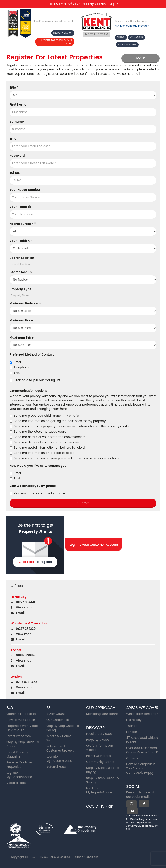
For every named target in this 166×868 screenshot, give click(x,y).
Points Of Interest (99, 756)
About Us (60, 22)
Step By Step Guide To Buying (23, 744)
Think (32, 857)
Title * (14, 88)
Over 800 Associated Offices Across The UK (142, 750)
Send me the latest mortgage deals (38, 432)
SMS (15, 373)
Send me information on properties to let (42, 453)
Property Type (21, 289)
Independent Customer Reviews (60, 748)
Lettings (142, 22)
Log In (71, 22)
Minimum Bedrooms (25, 304)
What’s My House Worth (59, 738)
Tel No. (15, 173)
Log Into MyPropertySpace (19, 775)
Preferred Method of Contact (32, 355)
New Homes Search (21, 720)
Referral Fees (16, 783)
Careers (132, 758)
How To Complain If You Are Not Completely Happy (140, 768)
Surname (17, 122)
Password (17, 156)
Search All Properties (21, 714)
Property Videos (98, 740)
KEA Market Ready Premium (132, 26)
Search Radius (21, 272)
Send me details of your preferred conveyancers (47, 437)
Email (14, 139)
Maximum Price (22, 338)
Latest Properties (19, 736)
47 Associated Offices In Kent (142, 740)
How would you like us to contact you (38, 466)
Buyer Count (56, 714)
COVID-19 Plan (100, 806)
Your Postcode (21, 207)
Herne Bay (134, 720)
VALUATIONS (136, 37)
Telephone (20, 367)
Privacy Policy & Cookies (54, 857)
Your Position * (21, 241)
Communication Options (28, 391)
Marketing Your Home (102, 714)
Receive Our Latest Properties (20, 765)
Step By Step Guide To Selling (63, 728)
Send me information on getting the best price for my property (58, 421)
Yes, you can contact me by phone (37, 494)
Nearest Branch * (23, 224)
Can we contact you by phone (33, 486)
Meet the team (97, 34)
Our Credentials (58, 720)
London (132, 732)
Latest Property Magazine (17, 754)
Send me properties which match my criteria (44, 416)
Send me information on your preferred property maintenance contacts (64, 458)
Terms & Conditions (86, 857)
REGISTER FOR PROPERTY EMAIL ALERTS (57, 42)
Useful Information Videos (100, 748)
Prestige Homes (44, 22)
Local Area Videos (99, 734)
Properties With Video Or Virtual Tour (22, 728)
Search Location (22, 258)
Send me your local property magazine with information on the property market (70, 426)
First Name (18, 105)
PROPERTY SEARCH (63, 33)
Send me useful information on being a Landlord (47, 448)
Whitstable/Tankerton (142, 714)
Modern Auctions (126, 22)
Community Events (100, 762)
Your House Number (25, 190)
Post (15, 479)
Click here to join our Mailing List (35, 380)
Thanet (131, 726)
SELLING (121, 37)
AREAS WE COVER (127, 44)
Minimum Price (21, 321)
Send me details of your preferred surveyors (44, 442)
